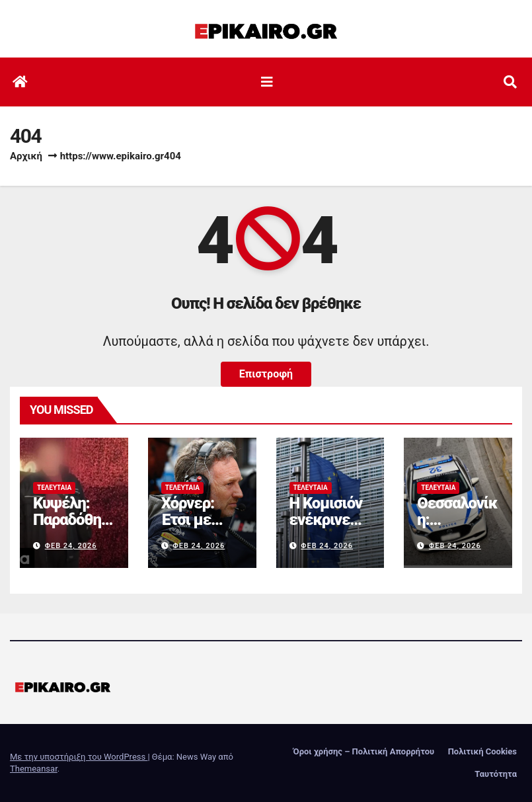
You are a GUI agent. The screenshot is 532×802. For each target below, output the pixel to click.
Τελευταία (54, 488)
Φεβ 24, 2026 (71, 546)
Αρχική (26, 156)
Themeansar (34, 769)
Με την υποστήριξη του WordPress (79, 757)
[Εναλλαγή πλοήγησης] (267, 82)
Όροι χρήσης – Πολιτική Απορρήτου (364, 751)
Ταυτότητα (496, 774)
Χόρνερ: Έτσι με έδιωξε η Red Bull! (192, 528)
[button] (510, 82)
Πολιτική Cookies (482, 751)
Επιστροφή (266, 374)
